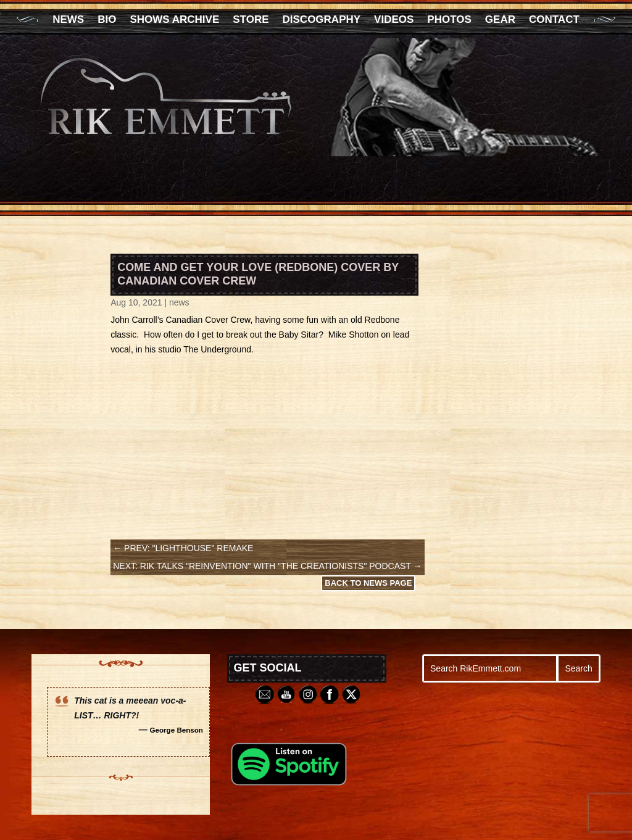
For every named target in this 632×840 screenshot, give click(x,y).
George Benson (177, 730)
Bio (107, 20)
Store (251, 20)
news (179, 302)
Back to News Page (368, 583)
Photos (449, 20)
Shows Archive (174, 20)
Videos (394, 20)
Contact (554, 20)
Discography (322, 20)
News (68, 20)
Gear (500, 20)
